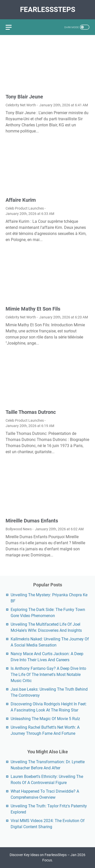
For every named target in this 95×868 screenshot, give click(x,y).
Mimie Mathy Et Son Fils (33, 309)
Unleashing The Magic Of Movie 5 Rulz (45, 719)
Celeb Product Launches (25, 208)
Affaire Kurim (21, 200)
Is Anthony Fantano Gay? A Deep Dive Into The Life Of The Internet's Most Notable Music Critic (48, 675)
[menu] (12, 27)
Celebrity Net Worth (21, 105)
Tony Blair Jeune (24, 97)
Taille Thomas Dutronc (31, 412)
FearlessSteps (48, 10)
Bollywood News (19, 529)
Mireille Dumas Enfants (32, 521)
